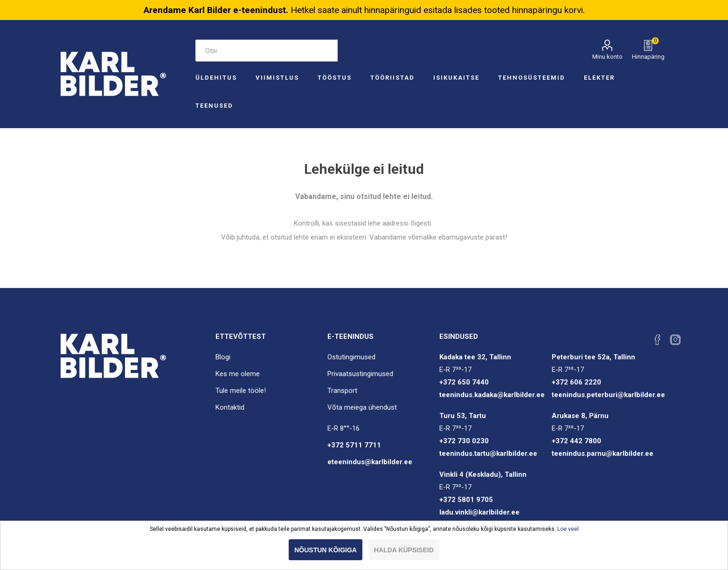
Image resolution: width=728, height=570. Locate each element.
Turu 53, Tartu (463, 416)
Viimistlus (277, 78)
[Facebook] (658, 340)
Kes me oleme (238, 374)
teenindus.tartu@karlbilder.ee (488, 453)
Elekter (599, 78)
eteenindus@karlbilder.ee (370, 462)
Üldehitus (216, 78)
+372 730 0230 (464, 441)
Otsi (349, 51)
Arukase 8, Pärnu (580, 416)
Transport (342, 391)
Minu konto (607, 57)
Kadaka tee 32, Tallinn (475, 357)
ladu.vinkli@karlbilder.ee (479, 512)
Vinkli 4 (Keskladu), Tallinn (483, 474)
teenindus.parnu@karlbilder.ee (603, 453)
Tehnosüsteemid (532, 78)
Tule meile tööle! (241, 391)
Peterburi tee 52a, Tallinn (593, 357)
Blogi (223, 357)
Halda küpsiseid (404, 550)
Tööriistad (392, 78)
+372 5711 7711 (354, 445)
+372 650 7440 (464, 382)
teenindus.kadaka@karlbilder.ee (492, 395)
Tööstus (335, 78)
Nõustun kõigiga (326, 550)
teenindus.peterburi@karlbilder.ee (608, 395)
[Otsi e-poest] (267, 51)
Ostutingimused (351, 357)
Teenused (214, 106)
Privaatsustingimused (360, 374)
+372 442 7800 (576, 441)
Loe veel (568, 529)
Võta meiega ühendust (362, 407)
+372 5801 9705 (466, 500)
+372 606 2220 (576, 382)
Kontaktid (230, 407)
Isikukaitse (456, 78)
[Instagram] (675, 340)
